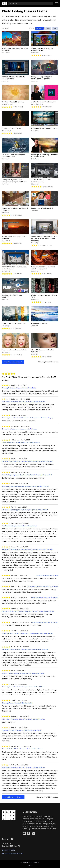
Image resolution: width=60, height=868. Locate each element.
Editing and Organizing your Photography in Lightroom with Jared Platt (25, 510)
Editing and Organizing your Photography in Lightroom (41, 78)
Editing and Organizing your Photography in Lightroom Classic (14, 181)
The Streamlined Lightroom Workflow (12, 296)
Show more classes (13, 362)
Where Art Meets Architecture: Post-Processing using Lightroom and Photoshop (44, 238)
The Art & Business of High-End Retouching (43, 351)
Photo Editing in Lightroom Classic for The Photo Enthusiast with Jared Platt (27, 475)
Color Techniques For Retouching (14, 323)
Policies (30, 865)
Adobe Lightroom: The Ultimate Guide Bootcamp (13, 78)
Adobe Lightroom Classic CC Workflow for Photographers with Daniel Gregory (27, 418)
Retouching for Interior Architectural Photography (15, 209)
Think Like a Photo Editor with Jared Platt (45, 598)
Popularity (39, 28)
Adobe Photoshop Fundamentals (43, 102)
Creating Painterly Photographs (13, 102)
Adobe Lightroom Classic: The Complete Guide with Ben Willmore (24, 687)
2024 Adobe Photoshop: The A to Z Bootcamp (15, 49)
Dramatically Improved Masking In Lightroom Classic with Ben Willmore (25, 486)
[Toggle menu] (57, 3)
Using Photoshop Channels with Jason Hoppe (43, 586)
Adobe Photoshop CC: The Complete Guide (41, 181)
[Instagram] (33, 833)
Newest (48, 28)
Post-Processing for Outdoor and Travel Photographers (43, 268)
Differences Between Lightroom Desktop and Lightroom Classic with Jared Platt (28, 611)
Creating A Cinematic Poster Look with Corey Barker (19, 388)
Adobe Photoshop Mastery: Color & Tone (44, 296)
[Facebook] (29, 833)
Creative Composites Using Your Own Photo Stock (14, 156)
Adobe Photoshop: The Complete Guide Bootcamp (14, 268)
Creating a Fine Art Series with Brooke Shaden (17, 703)
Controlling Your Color (39, 323)
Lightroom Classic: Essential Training (44, 128)
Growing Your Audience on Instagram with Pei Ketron (19, 429)
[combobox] (31, 3)
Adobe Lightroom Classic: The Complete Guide (42, 49)
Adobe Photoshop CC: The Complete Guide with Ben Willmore (22, 749)
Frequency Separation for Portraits (14, 350)
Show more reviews (13, 797)
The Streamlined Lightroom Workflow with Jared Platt (19, 526)
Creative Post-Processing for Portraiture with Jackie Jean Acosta (23, 673)
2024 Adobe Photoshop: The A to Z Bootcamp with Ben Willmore (23, 402)
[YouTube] (24, 833)
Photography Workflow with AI (42, 208)
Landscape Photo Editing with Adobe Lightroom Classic (45, 156)
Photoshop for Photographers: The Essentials (14, 237)
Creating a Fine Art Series (11, 128)
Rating (55, 28)
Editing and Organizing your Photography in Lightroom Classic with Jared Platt (28, 461)
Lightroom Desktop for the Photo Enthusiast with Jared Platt (22, 730)
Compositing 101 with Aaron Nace (47, 575)
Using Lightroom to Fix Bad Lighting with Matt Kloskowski (21, 443)
